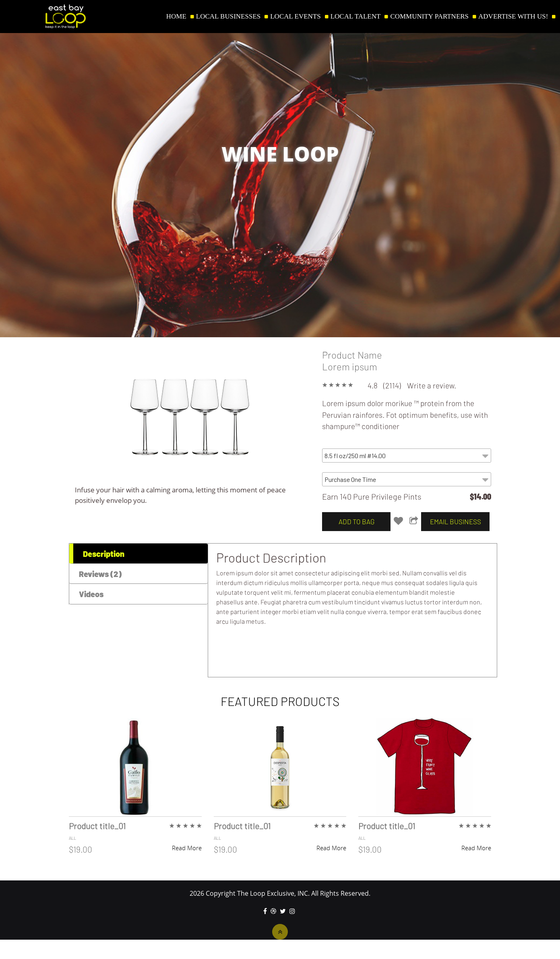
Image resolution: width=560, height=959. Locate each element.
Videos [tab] (91, 594)
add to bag (356, 521)
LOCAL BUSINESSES (228, 17)
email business (456, 521)
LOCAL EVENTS (295, 17)
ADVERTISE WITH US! (513, 17)
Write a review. (432, 385)
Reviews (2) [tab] (100, 574)
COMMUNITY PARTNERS (429, 17)
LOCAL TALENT (356, 17)
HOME (176, 17)
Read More (187, 848)
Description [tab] (104, 554)
